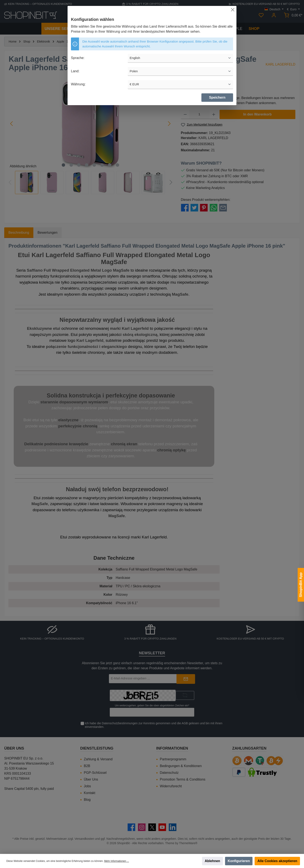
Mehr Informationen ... (116, 861)
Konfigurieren (239, 861)
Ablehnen (212, 861)
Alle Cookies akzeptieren (277, 861)
